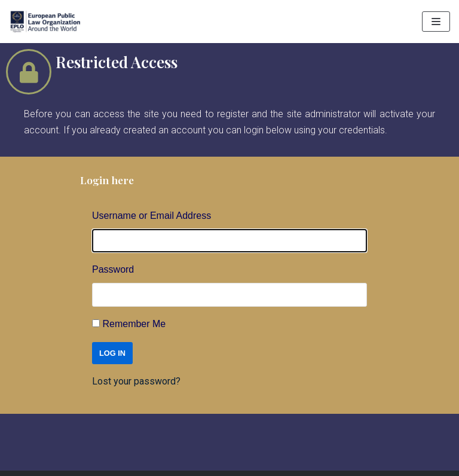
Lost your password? (136, 381)
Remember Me (134, 324)
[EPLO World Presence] (45, 22)
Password (113, 269)
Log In (112, 353)
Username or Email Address (152, 216)
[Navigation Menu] (436, 22)
